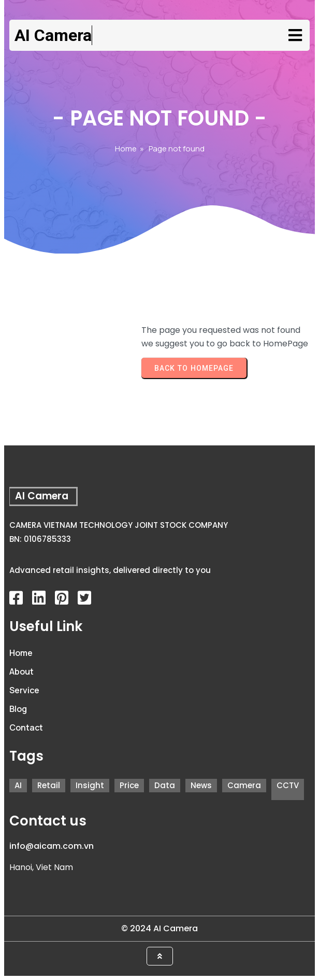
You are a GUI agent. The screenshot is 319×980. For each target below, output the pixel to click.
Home (126, 149)
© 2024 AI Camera (160, 928)
